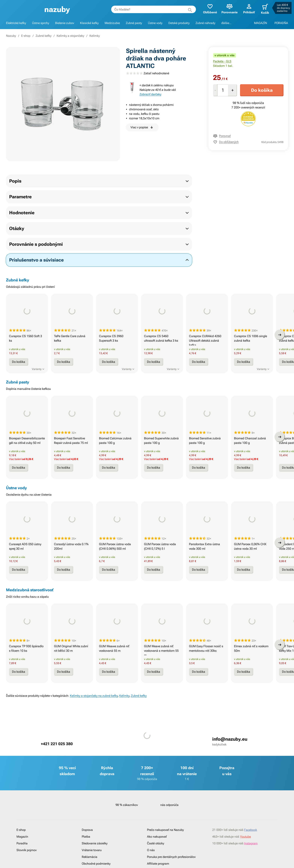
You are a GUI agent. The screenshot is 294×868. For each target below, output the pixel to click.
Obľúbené (206, 9)
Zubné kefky (43, 36)
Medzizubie (112, 23)
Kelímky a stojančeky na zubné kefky (94, 740)
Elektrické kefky (16, 23)
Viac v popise (142, 127)
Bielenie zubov (65, 23)
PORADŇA (281, 23)
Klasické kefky (89, 23)
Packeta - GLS (222, 61)
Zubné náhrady (205, 23)
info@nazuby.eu (228, 784)
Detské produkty (179, 23)
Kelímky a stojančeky (70, 36)
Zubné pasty (134, 23)
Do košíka (262, 90)
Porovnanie (226, 9)
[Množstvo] (223, 90)
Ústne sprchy (41, 23)
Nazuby (11, 36)
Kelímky (95, 36)
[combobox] (150, 9)
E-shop (26, 36)
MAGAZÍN (261, 23)
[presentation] (27, 323)
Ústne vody (155, 23)
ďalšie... (226, 23)
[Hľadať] (186, 9)
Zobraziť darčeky (150, 94)
